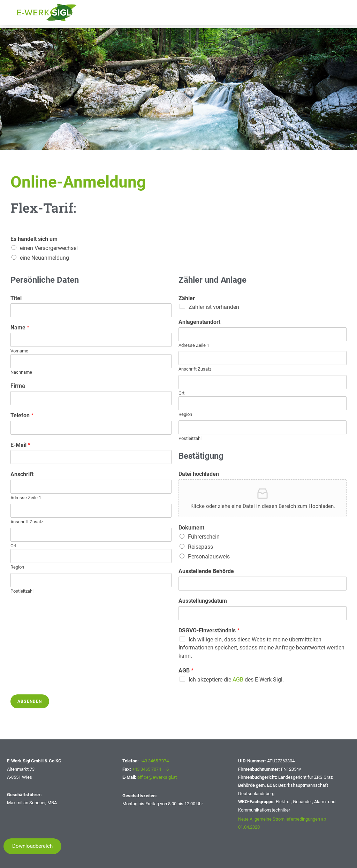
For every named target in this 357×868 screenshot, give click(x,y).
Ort (13, 546)
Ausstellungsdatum (203, 601)
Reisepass (200, 547)
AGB (186, 671)
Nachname (21, 372)
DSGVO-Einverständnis (209, 630)
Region (17, 567)
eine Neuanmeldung (44, 258)
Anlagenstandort (199, 322)
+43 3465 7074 (154, 761)
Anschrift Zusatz (27, 522)
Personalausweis (209, 557)
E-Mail (20, 445)
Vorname (19, 351)
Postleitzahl (22, 591)
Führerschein (204, 537)
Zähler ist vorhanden (214, 307)
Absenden (30, 701)
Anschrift (22, 474)
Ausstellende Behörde (206, 571)
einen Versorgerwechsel (49, 248)
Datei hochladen (199, 474)
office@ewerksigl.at (157, 777)
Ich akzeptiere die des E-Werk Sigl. (236, 680)
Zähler (187, 298)
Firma (18, 386)
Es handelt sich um (34, 239)
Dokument (191, 528)
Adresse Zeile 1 (26, 498)
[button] (32, 846)
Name (20, 328)
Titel (16, 298)
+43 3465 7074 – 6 (150, 769)
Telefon (22, 415)
